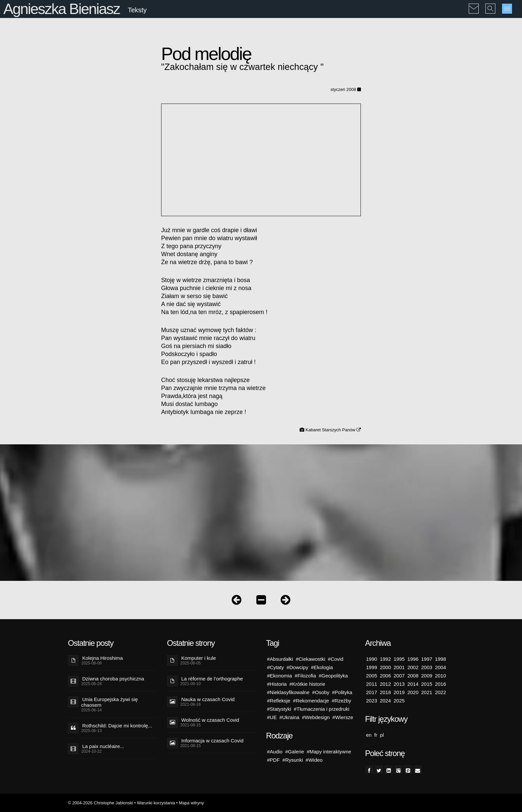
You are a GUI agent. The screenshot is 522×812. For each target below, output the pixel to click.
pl (382, 735)
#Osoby (321, 692)
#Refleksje (279, 701)
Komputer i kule (199, 658)
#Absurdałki (280, 659)
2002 (413, 667)
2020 (413, 692)
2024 (385, 701)
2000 (385, 667)
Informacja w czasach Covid (213, 741)
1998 (440, 659)
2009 (427, 676)
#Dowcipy (297, 667)
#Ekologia (322, 667)
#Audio (275, 752)
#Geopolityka (333, 676)
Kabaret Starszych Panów (333, 430)
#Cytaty (275, 667)
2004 (440, 667)
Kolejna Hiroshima (103, 658)
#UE (272, 717)
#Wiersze (343, 717)
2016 (440, 684)
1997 (427, 659)
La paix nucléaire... (103, 746)
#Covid (336, 659)
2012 (385, 684)
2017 (372, 692)
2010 (440, 676)
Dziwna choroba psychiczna (113, 679)
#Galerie (295, 752)
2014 (413, 684)
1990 (372, 659)
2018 (385, 692)
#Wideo (314, 760)
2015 (427, 684)
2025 (399, 701)
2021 (427, 692)
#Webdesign (316, 717)
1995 (399, 659)
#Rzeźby (341, 701)
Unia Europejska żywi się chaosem (110, 702)
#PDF (273, 760)
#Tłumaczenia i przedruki (322, 709)
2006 (385, 676)
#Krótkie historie (307, 684)
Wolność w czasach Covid (210, 720)
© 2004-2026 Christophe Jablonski (101, 803)
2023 (372, 701)
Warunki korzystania (156, 803)
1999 (372, 667)
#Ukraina (289, 717)
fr (376, 735)
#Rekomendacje (311, 701)
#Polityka (342, 692)
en (369, 735)
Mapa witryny (191, 803)
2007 (399, 676)
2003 (427, 667)
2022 (440, 692)
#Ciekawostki (310, 659)
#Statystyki (279, 709)
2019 (399, 692)
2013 (399, 684)
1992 (385, 659)
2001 (399, 667)
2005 (372, 676)
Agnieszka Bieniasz (62, 9)
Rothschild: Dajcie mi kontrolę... (117, 726)
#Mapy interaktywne (329, 752)
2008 (413, 676)
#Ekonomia (279, 676)
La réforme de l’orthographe (212, 679)
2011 (372, 684)
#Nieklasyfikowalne (288, 692)
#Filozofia (305, 676)
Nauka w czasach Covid (208, 699)
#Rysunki (293, 760)
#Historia (277, 684)
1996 (413, 659)
